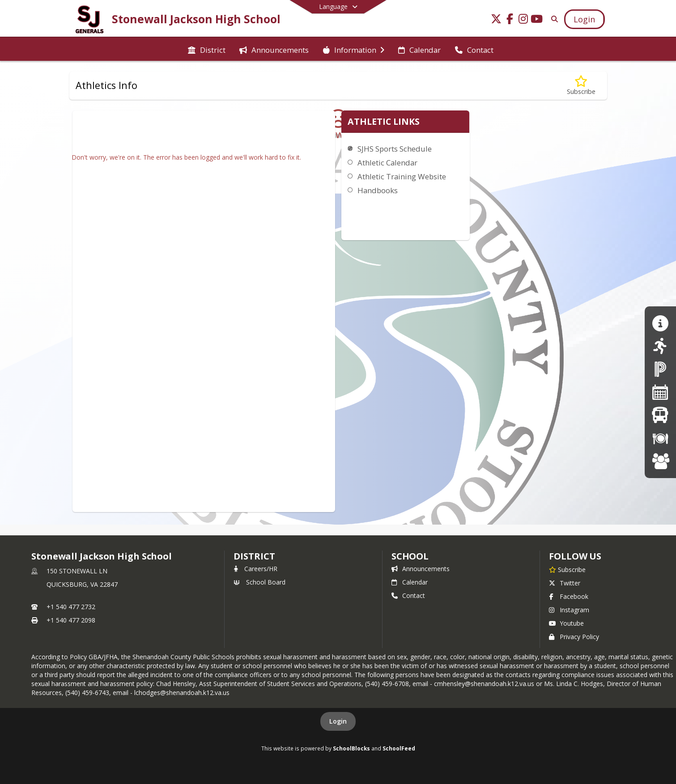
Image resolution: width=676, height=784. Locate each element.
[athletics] (660, 346)
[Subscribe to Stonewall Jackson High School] (567, 569)
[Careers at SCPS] (660, 461)
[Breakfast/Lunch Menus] (660, 438)
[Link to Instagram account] (523, 20)
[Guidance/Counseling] (660, 323)
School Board (259, 582)
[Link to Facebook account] (510, 20)
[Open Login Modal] (584, 19)
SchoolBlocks (351, 748)
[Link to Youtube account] (536, 20)
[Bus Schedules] (660, 415)
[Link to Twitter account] (496, 20)
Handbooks (378, 190)
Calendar (410, 582)
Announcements (421, 569)
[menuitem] (207, 49)
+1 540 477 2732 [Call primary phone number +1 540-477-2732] (71, 607)
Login (338, 721)
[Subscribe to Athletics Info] (581, 86)
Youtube (566, 623)
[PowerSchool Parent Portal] (660, 369)
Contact (408, 595)
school (410, 556)
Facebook (569, 596)
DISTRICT (254, 556)
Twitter (565, 583)
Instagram (569, 610)
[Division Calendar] (660, 392)
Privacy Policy (574, 637)
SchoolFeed (399, 748)
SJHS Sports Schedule (395, 149)
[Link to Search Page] (553, 19)
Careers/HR (255, 569)
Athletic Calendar (387, 163)
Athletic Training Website (402, 176)
